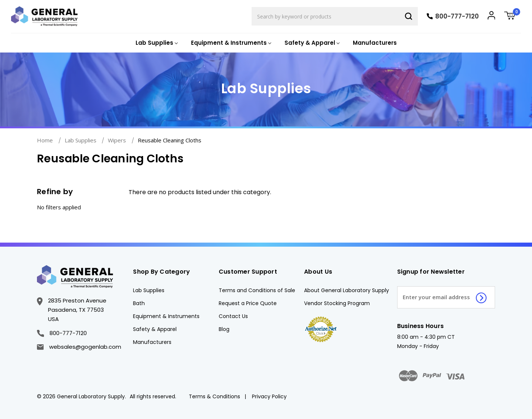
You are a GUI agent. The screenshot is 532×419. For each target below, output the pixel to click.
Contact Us (233, 316)
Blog (224, 329)
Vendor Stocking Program (337, 303)
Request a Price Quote (248, 303)
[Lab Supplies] (156, 43)
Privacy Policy (269, 396)
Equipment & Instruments (166, 316)
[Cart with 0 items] (512, 16)
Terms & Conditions (214, 396)
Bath (139, 303)
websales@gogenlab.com (79, 347)
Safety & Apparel (155, 329)
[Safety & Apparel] (311, 43)
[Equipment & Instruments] (230, 43)
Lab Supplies (149, 290)
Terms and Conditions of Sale (257, 290)
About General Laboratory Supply (347, 290)
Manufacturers (375, 43)
